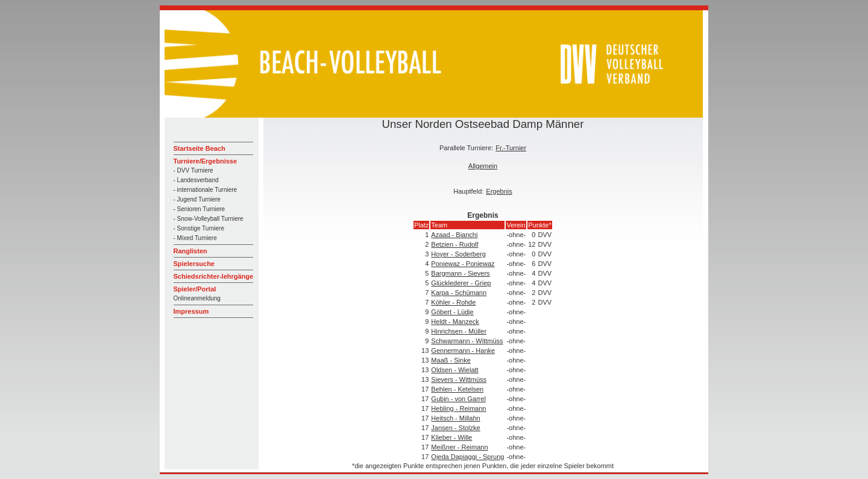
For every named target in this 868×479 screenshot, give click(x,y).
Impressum (191, 311)
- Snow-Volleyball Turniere (209, 219)
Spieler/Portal (195, 289)
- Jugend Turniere (197, 199)
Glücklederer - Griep (461, 283)
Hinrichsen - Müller (459, 331)
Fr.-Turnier (511, 148)
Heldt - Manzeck (455, 322)
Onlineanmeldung (197, 298)
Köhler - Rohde (453, 302)
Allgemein (483, 166)
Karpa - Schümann (459, 293)
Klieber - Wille (451, 437)
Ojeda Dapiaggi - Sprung (467, 457)
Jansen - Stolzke (455, 428)
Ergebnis (499, 191)
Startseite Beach (200, 148)
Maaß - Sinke (451, 360)
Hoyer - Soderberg (458, 254)
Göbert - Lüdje (452, 312)
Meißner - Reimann (459, 447)
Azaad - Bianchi (454, 235)
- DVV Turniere (193, 170)
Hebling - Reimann (458, 408)
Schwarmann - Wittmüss (467, 341)
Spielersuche (194, 264)
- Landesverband (196, 180)
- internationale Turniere (206, 190)
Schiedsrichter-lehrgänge (214, 276)
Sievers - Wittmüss (459, 379)
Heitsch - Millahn (455, 418)
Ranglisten (190, 251)
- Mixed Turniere (195, 238)
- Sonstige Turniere (199, 228)
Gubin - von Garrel (458, 399)
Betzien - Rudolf (454, 244)
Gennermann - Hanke (463, 351)
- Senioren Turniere (200, 209)
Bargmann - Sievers (460, 273)
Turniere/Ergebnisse (206, 161)
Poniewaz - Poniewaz (463, 264)
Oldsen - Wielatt (454, 370)
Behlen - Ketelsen (457, 389)
